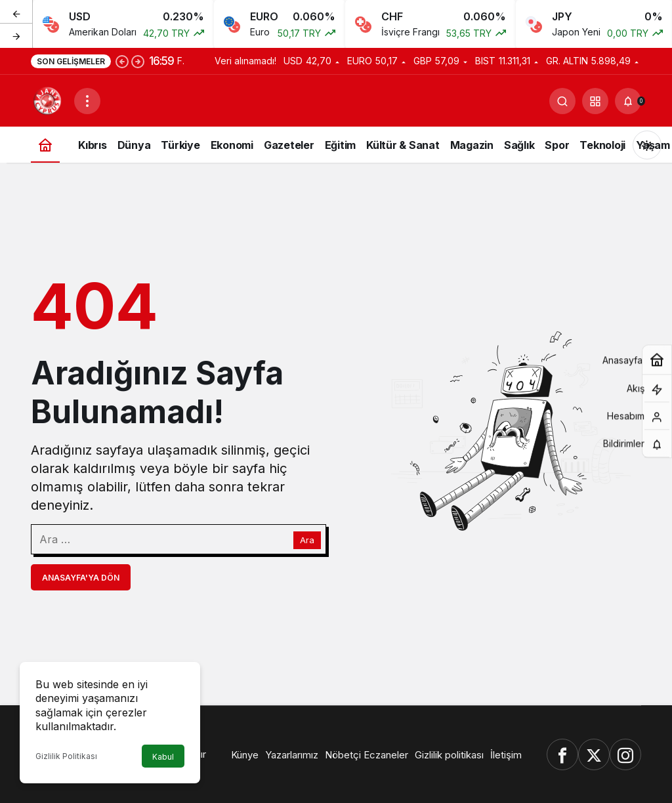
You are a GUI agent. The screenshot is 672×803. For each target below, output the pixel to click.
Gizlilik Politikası (66, 756)
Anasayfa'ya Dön (81, 578)
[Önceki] (16, 12)
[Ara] (562, 101)
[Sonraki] (16, 35)
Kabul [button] (163, 757)
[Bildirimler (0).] (628, 101)
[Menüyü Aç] (87, 101)
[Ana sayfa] (45, 145)
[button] (595, 101)
